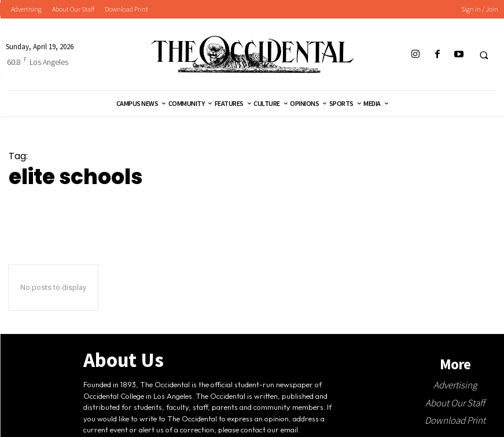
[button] (484, 55)
